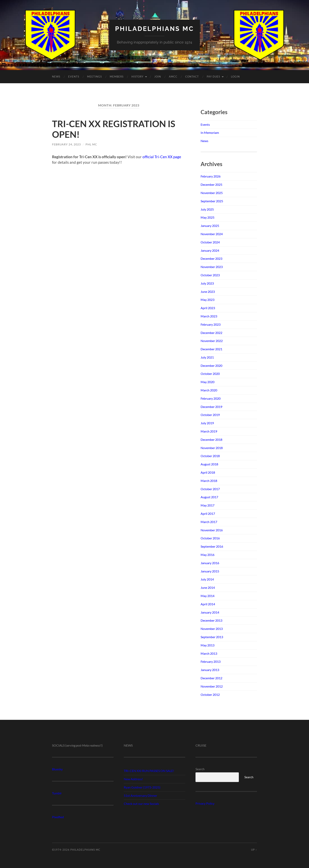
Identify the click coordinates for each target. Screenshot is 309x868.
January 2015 (210, 571)
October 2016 (210, 538)
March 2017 (209, 522)
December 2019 (211, 407)
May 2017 (208, 505)
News (56, 77)
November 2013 (212, 629)
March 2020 (209, 390)
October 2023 (210, 275)
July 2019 (207, 423)
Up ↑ (254, 850)
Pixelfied (58, 817)
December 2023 (211, 258)
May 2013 (208, 645)
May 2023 (208, 300)
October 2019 (210, 415)
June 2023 (208, 292)
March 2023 (209, 316)
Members (117, 77)
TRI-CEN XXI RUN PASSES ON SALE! (149, 771)
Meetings (94, 77)
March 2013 (209, 653)
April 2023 (208, 308)
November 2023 (212, 267)
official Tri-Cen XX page (162, 157)
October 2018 (210, 456)
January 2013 (210, 670)
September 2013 (212, 637)
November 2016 (212, 530)
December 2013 (211, 620)
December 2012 (211, 678)
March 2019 (209, 431)
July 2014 (207, 579)
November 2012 (212, 686)
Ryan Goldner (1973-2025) (142, 787)
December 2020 (211, 366)
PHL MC (91, 144)
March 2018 (209, 481)
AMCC (173, 77)
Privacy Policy (205, 803)
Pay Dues (213, 77)
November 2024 (212, 234)
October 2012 (210, 695)
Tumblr (57, 793)
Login (235, 77)
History (137, 77)
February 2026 (211, 176)
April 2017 (208, 513)
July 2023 (207, 283)
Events (74, 77)
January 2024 (210, 250)
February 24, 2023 (66, 144)
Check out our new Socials (141, 804)
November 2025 (212, 193)
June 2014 (208, 587)
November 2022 (212, 341)
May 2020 (208, 382)
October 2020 (210, 374)
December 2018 (211, 440)
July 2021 (207, 357)
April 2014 (208, 604)
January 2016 (210, 563)
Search (200, 769)
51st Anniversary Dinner (140, 795)
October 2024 (210, 242)
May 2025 (208, 217)
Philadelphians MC (154, 29)
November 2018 (212, 448)
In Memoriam (210, 133)
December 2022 (211, 333)
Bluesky (57, 769)
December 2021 (211, 349)
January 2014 (210, 612)
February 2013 (211, 661)
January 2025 (210, 226)
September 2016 (212, 546)
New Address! (133, 779)
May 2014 (208, 596)
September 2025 (212, 201)
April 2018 (208, 472)
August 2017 (209, 497)
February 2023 (211, 324)
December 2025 (211, 184)
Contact (192, 77)
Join (158, 77)
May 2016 (208, 555)
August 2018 (209, 464)
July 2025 (207, 209)
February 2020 (211, 398)
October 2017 (210, 489)
